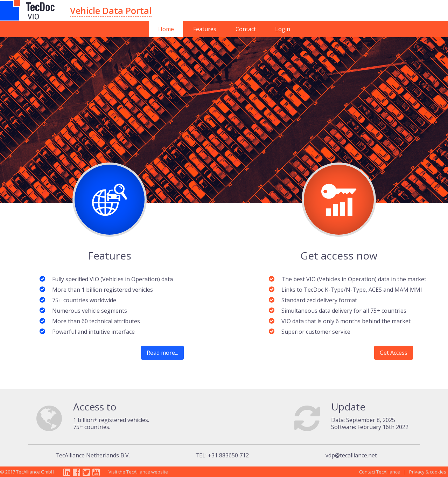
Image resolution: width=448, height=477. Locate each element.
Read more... (162, 353)
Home (166, 29)
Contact (246, 29)
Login (283, 29)
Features (205, 29)
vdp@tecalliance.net (351, 455)
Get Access (394, 353)
